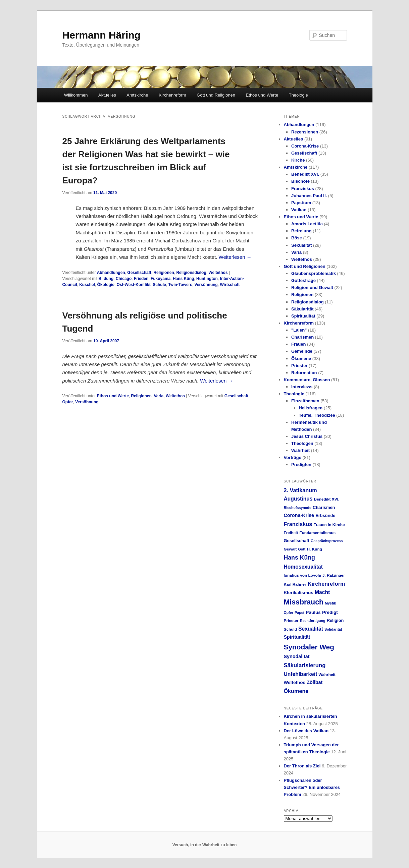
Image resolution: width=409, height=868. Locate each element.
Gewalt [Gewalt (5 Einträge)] (290, 549)
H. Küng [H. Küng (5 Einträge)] (315, 549)
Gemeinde (302, 351)
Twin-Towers (180, 285)
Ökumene (301, 359)
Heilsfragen (311, 408)
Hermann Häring (101, 35)
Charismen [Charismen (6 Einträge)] (324, 507)
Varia (159, 396)
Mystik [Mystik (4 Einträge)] (330, 603)
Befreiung (301, 231)
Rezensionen (305, 132)
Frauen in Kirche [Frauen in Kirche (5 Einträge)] (329, 525)
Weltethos (218, 273)
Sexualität (301, 245)
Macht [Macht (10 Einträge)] (322, 592)
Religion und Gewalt (312, 287)
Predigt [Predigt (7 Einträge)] (330, 612)
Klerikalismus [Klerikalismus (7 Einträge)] (299, 593)
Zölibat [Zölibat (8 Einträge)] (315, 682)
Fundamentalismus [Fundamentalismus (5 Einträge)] (317, 533)
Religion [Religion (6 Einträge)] (335, 620)
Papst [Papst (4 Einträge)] (299, 613)
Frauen (298, 344)
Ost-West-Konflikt (134, 285)
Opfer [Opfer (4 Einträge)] (289, 613)
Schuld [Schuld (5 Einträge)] (290, 629)
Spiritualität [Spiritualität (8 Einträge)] (297, 637)
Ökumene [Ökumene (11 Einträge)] (296, 691)
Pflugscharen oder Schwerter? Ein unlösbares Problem (312, 787)
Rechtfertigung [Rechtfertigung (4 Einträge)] (313, 621)
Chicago (124, 279)
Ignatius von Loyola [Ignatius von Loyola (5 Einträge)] (302, 575)
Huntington (207, 279)
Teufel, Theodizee (317, 415)
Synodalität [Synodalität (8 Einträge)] (297, 656)
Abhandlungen (111, 273)
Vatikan (299, 210)
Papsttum (301, 203)
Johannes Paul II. (309, 196)
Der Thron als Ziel (302, 766)
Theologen (302, 443)
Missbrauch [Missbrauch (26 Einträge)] (304, 602)
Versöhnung (206, 285)
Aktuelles (107, 95)
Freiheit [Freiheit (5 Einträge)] (291, 533)
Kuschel (87, 285)
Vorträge (293, 457)
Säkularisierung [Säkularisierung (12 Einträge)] (305, 665)
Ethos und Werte (262, 95)
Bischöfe (300, 181)
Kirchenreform (172, 95)
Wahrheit (300, 450)
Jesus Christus (307, 436)
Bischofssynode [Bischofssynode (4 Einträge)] (298, 508)
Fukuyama (161, 279)
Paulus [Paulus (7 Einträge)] (313, 612)
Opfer (68, 402)
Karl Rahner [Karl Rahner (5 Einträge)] (295, 584)
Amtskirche (137, 95)
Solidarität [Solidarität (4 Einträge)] (333, 629)
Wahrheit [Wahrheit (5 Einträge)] (327, 675)
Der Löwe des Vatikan (306, 731)
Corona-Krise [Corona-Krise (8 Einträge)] (299, 515)
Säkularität (302, 309)
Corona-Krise (305, 146)
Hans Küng (183, 279)
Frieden (141, 279)
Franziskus (303, 189)
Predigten (301, 465)
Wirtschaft (230, 285)
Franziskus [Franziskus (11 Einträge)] (298, 524)
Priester (299, 366)
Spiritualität (303, 316)
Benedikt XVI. (305, 174)
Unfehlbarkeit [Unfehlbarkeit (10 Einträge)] (301, 674)
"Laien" (299, 330)
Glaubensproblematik (314, 273)
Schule (159, 285)
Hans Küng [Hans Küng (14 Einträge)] (299, 558)
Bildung (106, 279)
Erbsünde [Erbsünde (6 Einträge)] (325, 515)
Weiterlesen (235, 257)
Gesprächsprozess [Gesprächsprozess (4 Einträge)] (327, 541)
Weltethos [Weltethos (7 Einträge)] (295, 682)
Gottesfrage (303, 280)
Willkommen (76, 95)
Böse (297, 238)
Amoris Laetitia (307, 224)
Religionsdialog (191, 273)
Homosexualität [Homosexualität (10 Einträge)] (303, 567)
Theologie (298, 95)
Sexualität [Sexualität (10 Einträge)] (311, 629)
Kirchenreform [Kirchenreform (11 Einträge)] (326, 584)
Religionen (164, 273)
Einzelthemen (305, 401)
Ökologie (106, 285)
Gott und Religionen (216, 95)
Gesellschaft (139, 273)
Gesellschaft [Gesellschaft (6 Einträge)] (297, 541)
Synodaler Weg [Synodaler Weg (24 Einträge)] (309, 647)
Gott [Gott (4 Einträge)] (302, 549)
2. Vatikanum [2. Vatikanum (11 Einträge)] (300, 490)
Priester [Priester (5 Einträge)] (291, 621)
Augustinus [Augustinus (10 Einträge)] (298, 499)
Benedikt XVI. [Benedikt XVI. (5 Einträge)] (327, 499)
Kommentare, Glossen (307, 380)
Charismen (302, 337)
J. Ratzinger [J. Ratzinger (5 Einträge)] (334, 575)
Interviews (302, 387)
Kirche (298, 160)
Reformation (304, 373)
